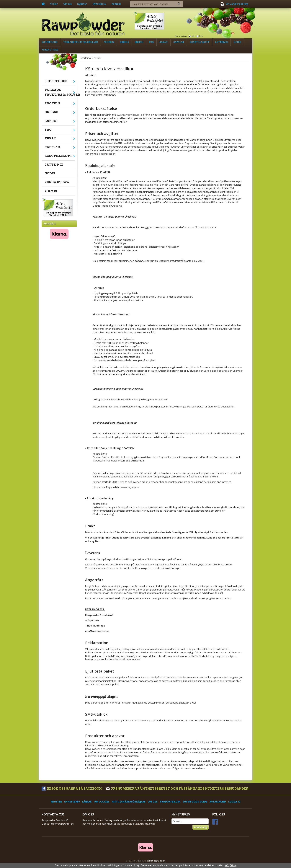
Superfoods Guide (195, 802)
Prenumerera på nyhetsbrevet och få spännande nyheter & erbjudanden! (178, 789)
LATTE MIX (221, 42)
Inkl (193, 36)
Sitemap (51, 191)
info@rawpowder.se (62, 824)
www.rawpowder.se (134, 84)
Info (227, 865)
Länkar (87, 802)
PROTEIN (109, 42)
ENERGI (139, 42)
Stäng (233, 865)
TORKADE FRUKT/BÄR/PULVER (80, 42)
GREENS (124, 42)
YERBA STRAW (50, 50)
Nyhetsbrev (99, 4)
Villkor (54, 4)
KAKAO (164, 42)
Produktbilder (170, 802)
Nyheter (82, 4)
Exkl (201, 36)
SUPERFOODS (49, 42)
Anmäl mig (201, 827)
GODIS (237, 42)
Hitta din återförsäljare (129, 802)
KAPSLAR (179, 42)
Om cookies (102, 802)
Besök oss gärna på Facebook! (72, 789)
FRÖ (151, 42)
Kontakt (116, 4)
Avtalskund (218, 802)
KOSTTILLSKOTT (200, 42)
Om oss (67, 4)
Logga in (234, 802)
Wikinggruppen (156, 861)
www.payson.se (130, 487)
